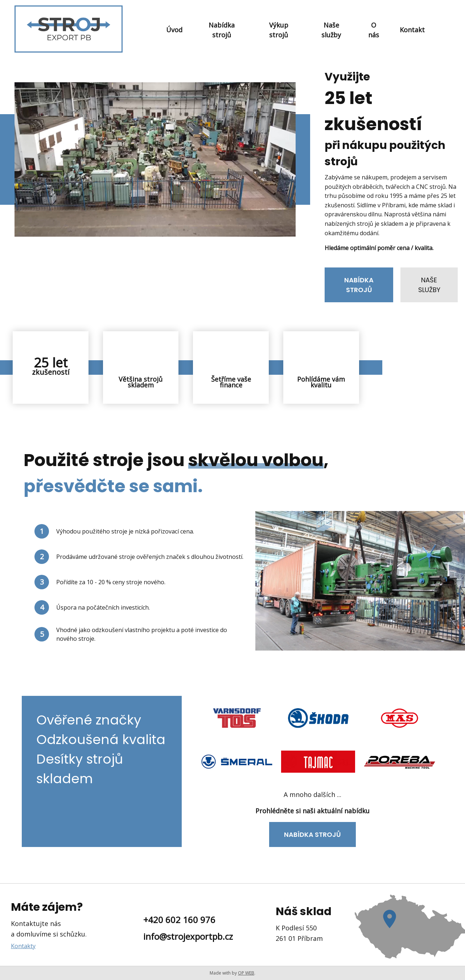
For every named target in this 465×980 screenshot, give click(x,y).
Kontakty (23, 946)
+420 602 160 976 (179, 920)
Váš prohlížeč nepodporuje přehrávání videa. (155, 159)
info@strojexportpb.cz (188, 936)
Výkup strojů (279, 30)
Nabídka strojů (222, 30)
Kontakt (412, 30)
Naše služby (331, 30)
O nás (374, 30)
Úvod (174, 30)
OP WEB (246, 973)
